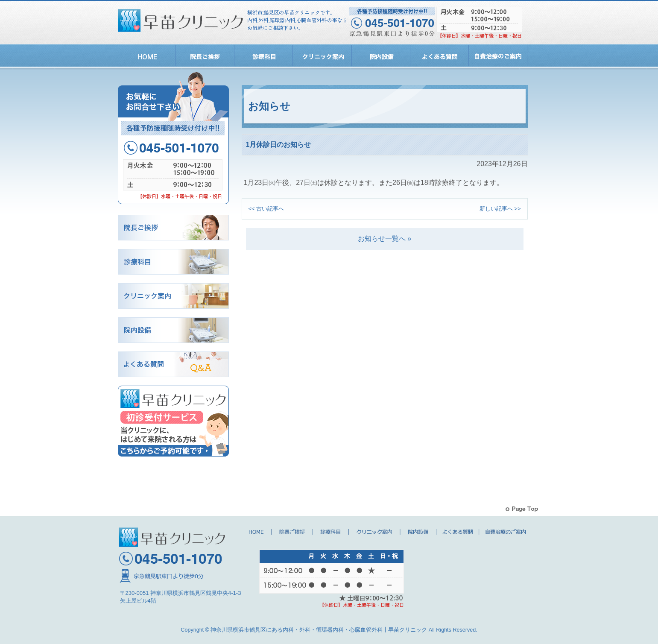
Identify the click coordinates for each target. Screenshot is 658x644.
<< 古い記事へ (266, 209)
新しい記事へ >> (500, 209)
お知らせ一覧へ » (385, 239)
